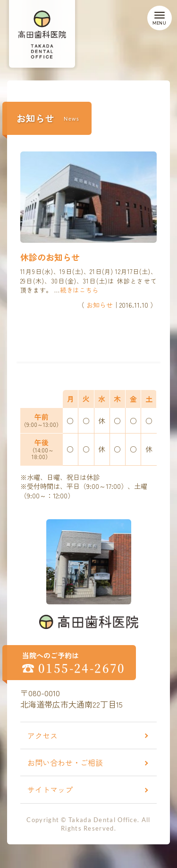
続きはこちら (79, 290)
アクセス (42, 735)
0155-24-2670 (82, 668)
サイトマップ (50, 789)
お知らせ (100, 305)
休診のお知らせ (50, 257)
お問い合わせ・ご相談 (65, 762)
